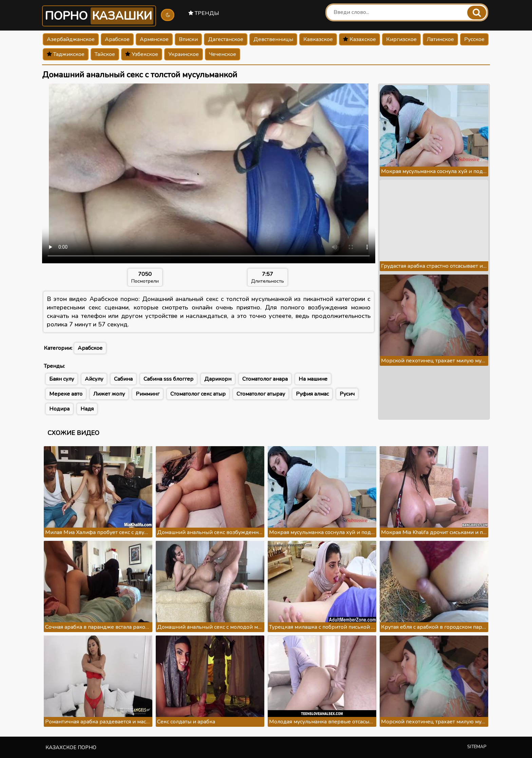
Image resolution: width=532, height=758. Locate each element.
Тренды (204, 13)
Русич (347, 394)
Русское (474, 39)
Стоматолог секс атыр (198, 394)
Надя (87, 409)
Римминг (148, 394)
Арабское (117, 39)
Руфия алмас (312, 394)
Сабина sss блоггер (168, 379)
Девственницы (273, 39)
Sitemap (477, 747)
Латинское (440, 39)
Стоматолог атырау (261, 394)
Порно (99, 16)
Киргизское (401, 39)
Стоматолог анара (265, 379)
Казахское (359, 39)
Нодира (59, 409)
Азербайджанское (71, 39)
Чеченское (223, 54)
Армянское (154, 39)
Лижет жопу (109, 394)
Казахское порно (71, 747)
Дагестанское (226, 39)
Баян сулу (62, 379)
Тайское (105, 54)
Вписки (188, 39)
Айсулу (94, 379)
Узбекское (142, 54)
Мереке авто (66, 394)
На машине (313, 379)
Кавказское (318, 39)
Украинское (184, 54)
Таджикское (66, 54)
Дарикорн (218, 379)
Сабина (123, 379)
